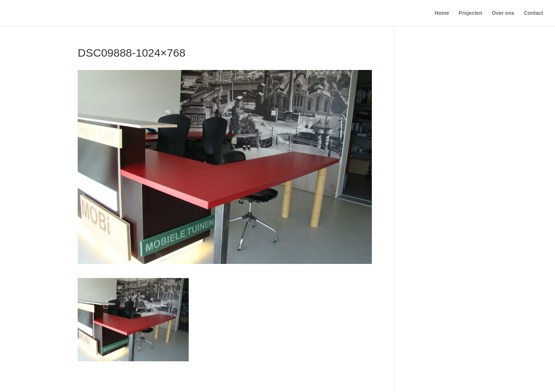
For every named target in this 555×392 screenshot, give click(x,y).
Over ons (503, 13)
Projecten (471, 13)
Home (442, 13)
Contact (534, 13)
